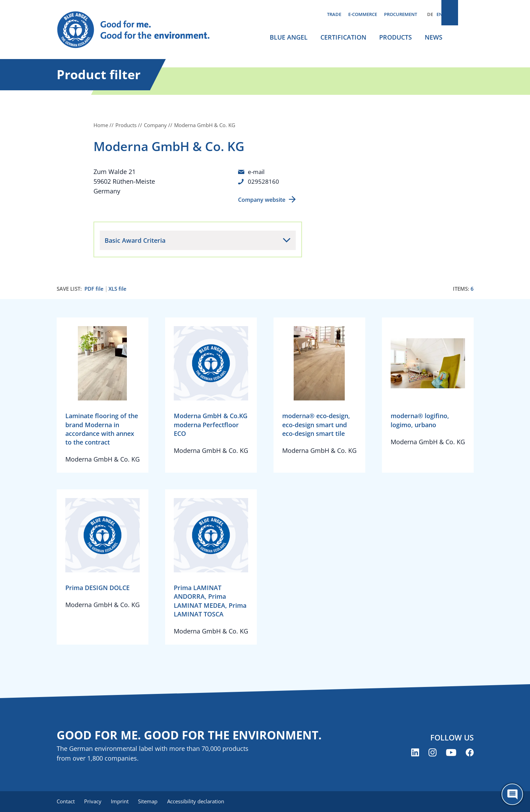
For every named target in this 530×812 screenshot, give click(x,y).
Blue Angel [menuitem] (289, 37)
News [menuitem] (434, 37)
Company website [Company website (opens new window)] (262, 200)
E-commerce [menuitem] (363, 14)
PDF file (94, 289)
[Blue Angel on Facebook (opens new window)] (470, 753)
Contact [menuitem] (66, 802)
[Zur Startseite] (140, 30)
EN (439, 14)
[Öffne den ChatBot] (512, 794)
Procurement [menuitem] (401, 14)
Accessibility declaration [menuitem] (202, 802)
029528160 (263, 181)
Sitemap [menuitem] (153, 802)
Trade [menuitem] (334, 14)
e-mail (257, 172)
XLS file (117, 289)
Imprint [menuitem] (123, 802)
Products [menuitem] (396, 37)
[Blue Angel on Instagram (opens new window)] (433, 753)
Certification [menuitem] (343, 37)
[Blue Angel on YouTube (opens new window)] (451, 753)
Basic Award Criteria (135, 240)
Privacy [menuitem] (95, 802)
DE (430, 14)
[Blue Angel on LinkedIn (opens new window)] (415, 753)
